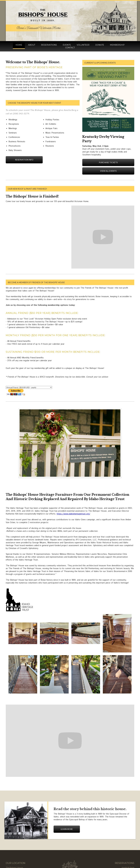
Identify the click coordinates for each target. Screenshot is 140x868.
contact (70, 48)
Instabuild (80, 861)
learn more (67, 802)
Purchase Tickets (108, 162)
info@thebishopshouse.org (123, 845)
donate (100, 45)
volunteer (83, 45)
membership (117, 45)
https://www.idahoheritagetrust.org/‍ (73, 486)
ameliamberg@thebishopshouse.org (119, 848)
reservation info (24, 160)
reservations (49, 45)
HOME (19, 45)
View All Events (108, 171)
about (32, 45)
